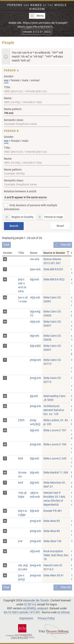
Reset (60, 226)
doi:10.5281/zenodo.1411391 (22, 612)
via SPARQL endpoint (35, 608)
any (6, 80)
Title (21, 253)
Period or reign (50, 217)
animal (35, 80)
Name (34, 253)
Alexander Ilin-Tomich (36, 600)
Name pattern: (13, 109)
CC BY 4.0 (30, 604)
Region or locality (19, 217)
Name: (8, 98)
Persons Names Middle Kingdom (37, 7)
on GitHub (63, 612)
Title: (7, 87)
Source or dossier (57, 253)
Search (14, 226)
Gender (8, 253)
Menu (36, 16)
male (25, 80)
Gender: (9, 76)
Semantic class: (14, 120)
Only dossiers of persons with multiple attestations (31, 207)
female (15, 80)
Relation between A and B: (20, 191)
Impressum (26, 618)
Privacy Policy (46, 618)
